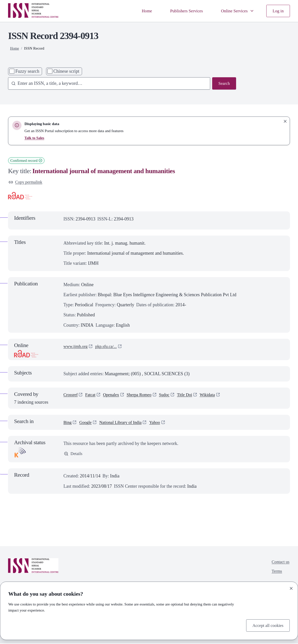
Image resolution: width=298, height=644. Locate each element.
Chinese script (66, 71)
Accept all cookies (267, 625)
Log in (278, 11)
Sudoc (170, 396)
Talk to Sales (35, 138)
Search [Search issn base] (224, 84)
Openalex (114, 396)
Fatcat (92, 396)
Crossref (71, 396)
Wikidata (216, 396)
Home (140, 11)
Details (74, 455)
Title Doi (192, 396)
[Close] (291, 588)
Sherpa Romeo (144, 396)
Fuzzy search (27, 71)
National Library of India (124, 423)
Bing (68, 423)
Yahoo (161, 423)
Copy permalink (27, 182)
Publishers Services (182, 11)
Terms (276, 573)
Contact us (280, 563)
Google (87, 423)
